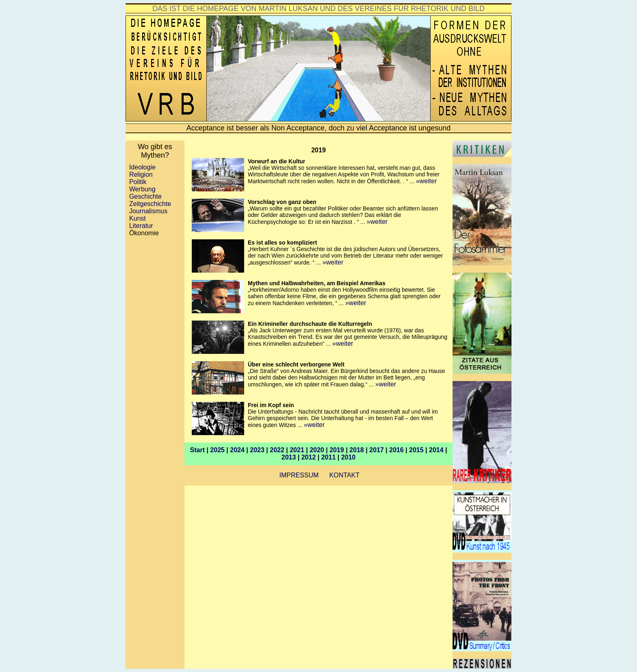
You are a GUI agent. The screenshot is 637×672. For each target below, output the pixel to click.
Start (197, 450)
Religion (141, 175)
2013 (289, 457)
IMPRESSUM (298, 475)
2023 (257, 450)
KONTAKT (344, 475)
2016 (396, 450)
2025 (217, 450)
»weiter (427, 181)
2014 (436, 450)
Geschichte (145, 196)
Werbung (142, 189)
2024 (237, 450)
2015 (416, 450)
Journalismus (148, 211)
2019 (337, 450)
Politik (136, 182)
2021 (297, 450)
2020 (317, 450)
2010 (349, 457)
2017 (377, 450)
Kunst (136, 218)
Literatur (141, 226)
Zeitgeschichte (150, 204)
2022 (277, 450)
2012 (309, 457)
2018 (357, 450)
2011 (329, 457)
